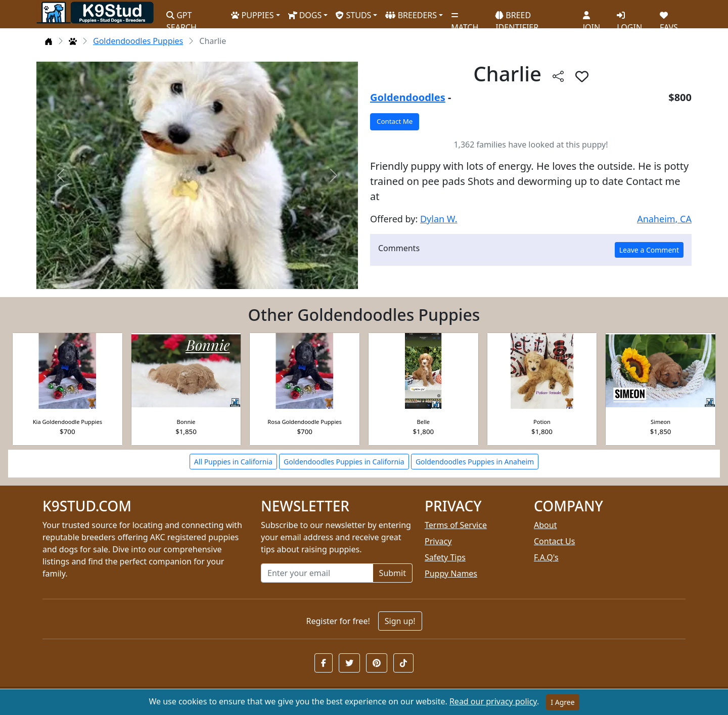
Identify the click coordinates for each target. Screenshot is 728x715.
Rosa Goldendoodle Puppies (305, 422)
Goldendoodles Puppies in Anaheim (475, 462)
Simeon (661, 422)
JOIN (591, 18)
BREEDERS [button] (411, 15)
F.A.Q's (546, 557)
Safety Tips (445, 557)
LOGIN (629, 18)
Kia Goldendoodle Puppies (67, 422)
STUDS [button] (353, 15)
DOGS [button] (305, 15)
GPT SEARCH (181, 17)
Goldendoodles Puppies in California (344, 462)
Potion (542, 422)
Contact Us (554, 541)
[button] (324, 663)
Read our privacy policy (493, 701)
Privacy (438, 541)
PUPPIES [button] (252, 15)
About (545, 525)
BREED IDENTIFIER (517, 17)
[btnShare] (558, 76)
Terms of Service (456, 525)
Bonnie (186, 422)
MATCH (465, 18)
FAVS (669, 18)
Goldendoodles (408, 97)
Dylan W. (439, 219)
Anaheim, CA (664, 219)
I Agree (562, 702)
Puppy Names (451, 574)
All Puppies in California (233, 462)
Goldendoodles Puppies (138, 41)
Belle (424, 422)
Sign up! (400, 621)
